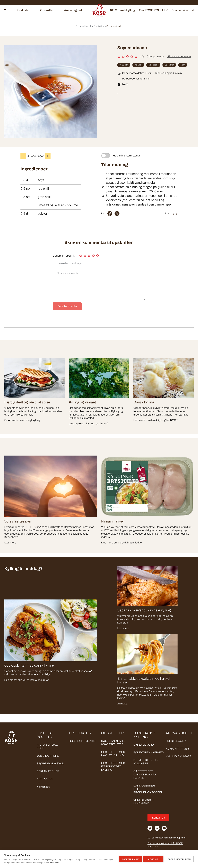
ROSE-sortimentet (83, 741)
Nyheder (43, 787)
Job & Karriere (48, 756)
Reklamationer (48, 771)
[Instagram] (157, 828)
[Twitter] (117, 214)
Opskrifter (47, 10)
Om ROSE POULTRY (153, 10)
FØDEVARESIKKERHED (148, 752)
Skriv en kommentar (179, 56)
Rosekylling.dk (84, 26)
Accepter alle (130, 859)
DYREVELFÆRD (144, 745)
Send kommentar (67, 306)
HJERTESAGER (176, 741)
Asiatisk (138, 65)
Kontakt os (45, 779)
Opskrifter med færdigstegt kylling (113, 766)
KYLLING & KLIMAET (179, 756)
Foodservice (180, 10)
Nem (183, 65)
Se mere (122, 704)
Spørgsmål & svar (50, 764)
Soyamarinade (114, 26)
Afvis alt (153, 859)
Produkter (23, 10)
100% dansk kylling (122, 10)
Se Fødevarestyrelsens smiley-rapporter (167, 838)
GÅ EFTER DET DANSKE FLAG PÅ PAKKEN (145, 775)
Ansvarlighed (73, 10)
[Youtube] (164, 828)
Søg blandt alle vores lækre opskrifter (27, 680)
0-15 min (124, 65)
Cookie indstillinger (179, 859)
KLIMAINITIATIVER (177, 749)
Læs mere (123, 628)
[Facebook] (110, 214)
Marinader (153, 65)
